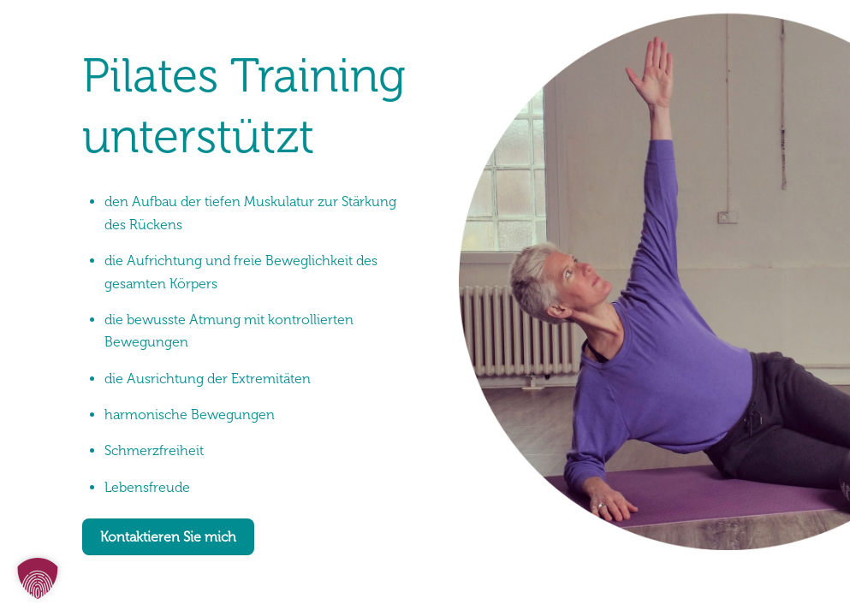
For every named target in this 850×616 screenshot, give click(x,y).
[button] (38, 578)
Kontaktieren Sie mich (168, 537)
